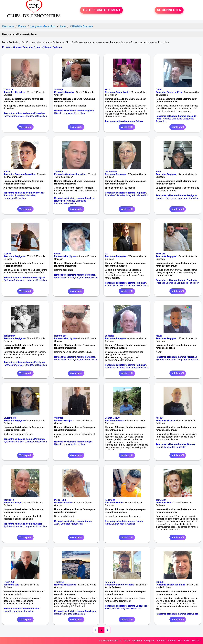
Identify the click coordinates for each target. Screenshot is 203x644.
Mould (159, 336)
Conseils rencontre (108, 641)
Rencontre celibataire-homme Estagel (23, 524)
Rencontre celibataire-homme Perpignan (126, 193)
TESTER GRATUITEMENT (101, 10)
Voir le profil (25, 127)
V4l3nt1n (59, 418)
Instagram (149, 641)
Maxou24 (8, 89)
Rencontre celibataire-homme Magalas (74, 111)
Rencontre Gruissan (12, 47)
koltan (57, 254)
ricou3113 (9, 500)
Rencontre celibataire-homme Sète (21, 609)
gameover (161, 500)
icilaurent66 (111, 172)
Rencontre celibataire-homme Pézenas (175, 444)
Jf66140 (59, 172)
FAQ (180, 641)
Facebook (137, 641)
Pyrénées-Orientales (14, 116)
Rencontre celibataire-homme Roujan (73, 442)
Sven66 (7, 254)
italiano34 (110, 500)
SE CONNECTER (169, 10)
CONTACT (196, 641)
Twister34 (59, 582)
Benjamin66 (10, 336)
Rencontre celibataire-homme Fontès (124, 521)
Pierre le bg (60, 500)
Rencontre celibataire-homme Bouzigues (75, 611)
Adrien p (59, 89)
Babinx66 (160, 254)
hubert (159, 89)
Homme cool (61, 336)
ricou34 (160, 418)
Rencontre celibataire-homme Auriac (73, 521)
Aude (57, 524)
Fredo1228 (9, 582)
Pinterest (161, 641)
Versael (7, 172)
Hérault (58, 113)
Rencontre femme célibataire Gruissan (42, 47)
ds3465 (160, 582)
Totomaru (110, 582)
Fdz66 (108, 89)
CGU (187, 641)
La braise (110, 336)
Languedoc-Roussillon (36, 116)
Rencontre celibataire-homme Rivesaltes (24, 113)
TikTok (127, 641)
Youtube (172, 641)
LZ (106, 254)
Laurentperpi (10, 418)
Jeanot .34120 (112, 418)
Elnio (158, 172)
